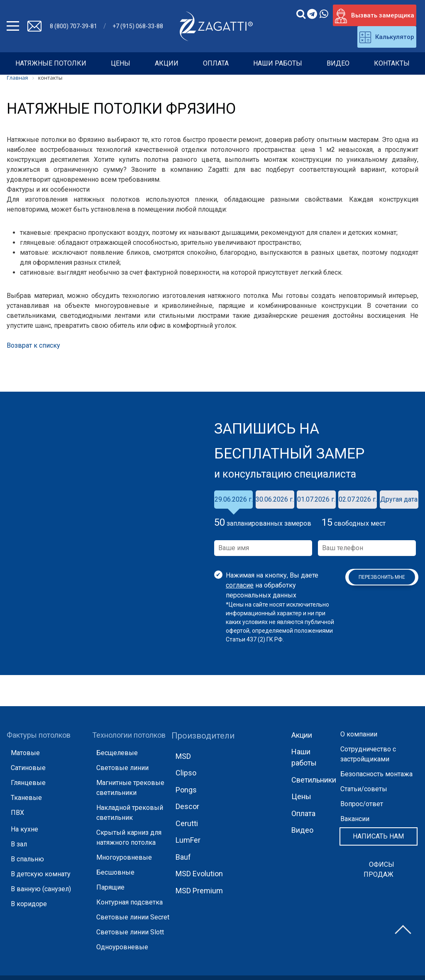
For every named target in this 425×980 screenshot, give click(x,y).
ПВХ (17, 813)
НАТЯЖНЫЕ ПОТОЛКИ (51, 63)
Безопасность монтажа (376, 774)
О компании (359, 734)
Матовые (25, 753)
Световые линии (122, 768)
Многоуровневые (124, 857)
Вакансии (355, 819)
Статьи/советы (364, 789)
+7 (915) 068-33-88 (138, 26)
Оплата (216, 63)
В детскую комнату (41, 874)
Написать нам (378, 836)
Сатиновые (28, 768)
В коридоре (29, 904)
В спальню (27, 859)
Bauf (183, 857)
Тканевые (26, 798)
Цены (121, 63)
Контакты (392, 63)
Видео (338, 63)
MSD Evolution (199, 874)
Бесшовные (115, 872)
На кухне (24, 829)
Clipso (186, 773)
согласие (240, 585)
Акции (167, 63)
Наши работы (278, 63)
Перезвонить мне (382, 577)
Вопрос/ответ (362, 804)
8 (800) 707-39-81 (73, 26)
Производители (203, 736)
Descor (187, 806)
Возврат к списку (33, 345)
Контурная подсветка (129, 902)
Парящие (110, 887)
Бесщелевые (117, 753)
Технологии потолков (129, 735)
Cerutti (187, 823)
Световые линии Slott (130, 932)
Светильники (314, 780)
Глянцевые (28, 783)
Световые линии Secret (133, 917)
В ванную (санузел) (41, 889)
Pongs (186, 790)
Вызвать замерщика (375, 16)
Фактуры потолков (39, 735)
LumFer (188, 840)
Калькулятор (387, 37)
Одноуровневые (122, 947)
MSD (183, 756)
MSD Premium (199, 891)
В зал (19, 844)
